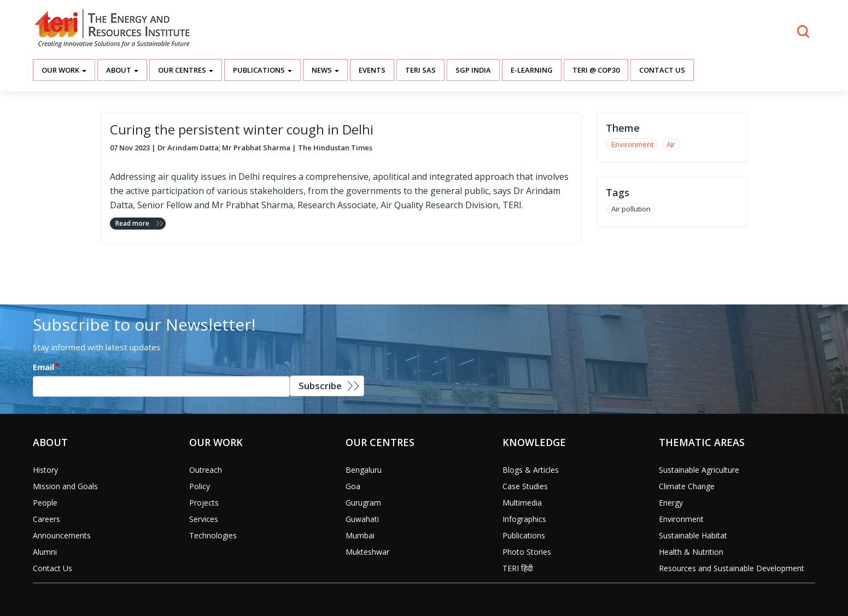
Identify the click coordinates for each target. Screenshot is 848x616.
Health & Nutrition (691, 552)
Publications (262, 70)
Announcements (62, 535)
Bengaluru (364, 470)
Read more (132, 223)
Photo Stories (527, 552)
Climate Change (687, 486)
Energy (671, 503)
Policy (200, 486)
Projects (204, 503)
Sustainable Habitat (693, 535)
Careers (46, 519)
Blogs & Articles (531, 470)
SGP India (473, 70)
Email (43, 367)
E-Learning (532, 70)
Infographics (524, 519)
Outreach (206, 470)
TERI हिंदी (518, 568)
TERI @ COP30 (596, 70)
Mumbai (360, 535)
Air (671, 144)
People (45, 503)
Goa (353, 486)
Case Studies (525, 486)
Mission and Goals (65, 486)
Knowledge (534, 442)
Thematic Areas (702, 442)
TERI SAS (420, 70)
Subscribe (320, 386)
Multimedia (522, 503)
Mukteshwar (367, 552)
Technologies (213, 535)
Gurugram (363, 503)
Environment (632, 144)
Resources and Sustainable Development (732, 568)
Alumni (45, 552)
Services (204, 519)
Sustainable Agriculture (699, 470)
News (325, 70)
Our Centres (186, 70)
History (45, 470)
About (122, 70)
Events (372, 70)
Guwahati (362, 519)
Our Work (64, 70)
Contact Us (662, 70)
